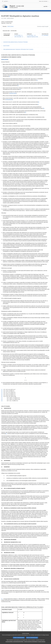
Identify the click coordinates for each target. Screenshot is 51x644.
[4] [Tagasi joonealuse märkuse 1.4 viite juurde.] (2, 394)
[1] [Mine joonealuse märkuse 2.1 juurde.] (6, 434)
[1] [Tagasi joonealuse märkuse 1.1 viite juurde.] (2, 389)
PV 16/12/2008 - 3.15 (31, 35)
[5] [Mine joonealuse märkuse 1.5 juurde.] (20, 89)
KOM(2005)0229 (9, 100)
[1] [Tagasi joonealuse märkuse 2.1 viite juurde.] (2, 599)
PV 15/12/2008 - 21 (18, 35)
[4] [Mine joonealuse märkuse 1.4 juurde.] (18, 85)
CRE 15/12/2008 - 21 (19, 37)
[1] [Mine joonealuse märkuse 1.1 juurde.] (19, 70)
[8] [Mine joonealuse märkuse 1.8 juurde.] (44, 108)
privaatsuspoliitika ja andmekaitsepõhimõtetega (15, 643)
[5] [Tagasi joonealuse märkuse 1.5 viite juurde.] (2, 395)
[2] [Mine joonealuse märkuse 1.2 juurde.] (9, 76)
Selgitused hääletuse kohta (32, 37)
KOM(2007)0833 (13, 93)
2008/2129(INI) (10, 26)
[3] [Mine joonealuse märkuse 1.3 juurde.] (37, 80)
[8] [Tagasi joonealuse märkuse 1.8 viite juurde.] (2, 399)
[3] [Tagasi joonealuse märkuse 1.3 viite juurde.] (2, 392)
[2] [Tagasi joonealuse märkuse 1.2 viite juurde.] (2, 391)
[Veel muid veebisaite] (44, 1)
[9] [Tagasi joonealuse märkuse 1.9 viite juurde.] (2, 401)
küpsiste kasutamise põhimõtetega (31, 643)
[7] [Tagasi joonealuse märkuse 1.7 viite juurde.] (2, 398)
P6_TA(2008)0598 (45, 35)
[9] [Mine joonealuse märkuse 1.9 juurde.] (25, 112)
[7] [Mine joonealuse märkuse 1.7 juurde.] (38, 104)
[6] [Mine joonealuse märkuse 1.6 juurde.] (39, 102)
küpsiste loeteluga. (42, 643)
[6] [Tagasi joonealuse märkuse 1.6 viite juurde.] (2, 396)
